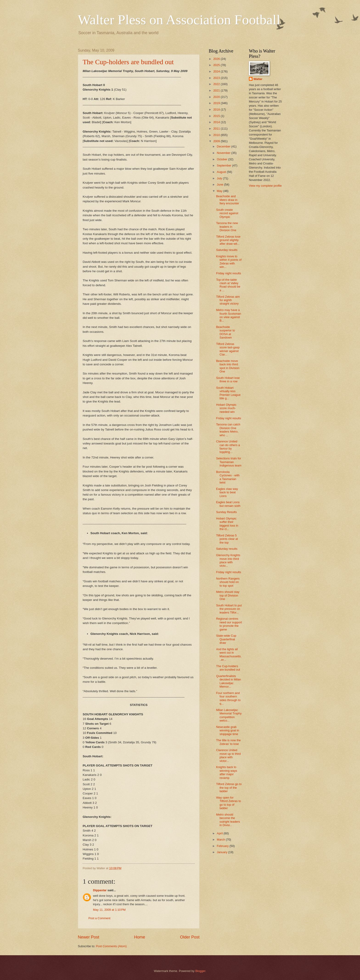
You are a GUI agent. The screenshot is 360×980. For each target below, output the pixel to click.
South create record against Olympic (227, 213)
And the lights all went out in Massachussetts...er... (229, 654)
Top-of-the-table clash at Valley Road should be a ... (228, 285)
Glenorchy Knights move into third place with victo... (228, 560)
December (224, 146)
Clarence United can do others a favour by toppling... (228, 447)
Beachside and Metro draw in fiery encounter (228, 200)
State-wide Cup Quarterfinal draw (226, 639)
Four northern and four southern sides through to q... (228, 698)
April (220, 833)
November (224, 153)
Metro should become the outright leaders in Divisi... (228, 820)
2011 (217, 129)
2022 (217, 84)
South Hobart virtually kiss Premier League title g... (228, 393)
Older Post (190, 937)
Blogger (200, 971)
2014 (217, 122)
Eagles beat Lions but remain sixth (228, 504)
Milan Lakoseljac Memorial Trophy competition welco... (229, 715)
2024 (217, 71)
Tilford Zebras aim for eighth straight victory (228, 300)
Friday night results (229, 273)
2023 (217, 78)
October (222, 159)
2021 (217, 90)
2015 (217, 116)
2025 (217, 65)
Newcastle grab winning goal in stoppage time (228, 730)
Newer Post (89, 937)
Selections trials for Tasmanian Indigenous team (229, 462)
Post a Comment (99, 918)
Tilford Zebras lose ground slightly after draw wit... (228, 240)
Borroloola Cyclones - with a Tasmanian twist (228, 477)
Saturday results (227, 250)
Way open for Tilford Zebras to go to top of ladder (228, 803)
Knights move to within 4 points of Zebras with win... (229, 262)
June (220, 185)
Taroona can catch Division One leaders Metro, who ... (228, 430)
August (222, 172)
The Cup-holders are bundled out (128, 62)
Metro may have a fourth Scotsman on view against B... (229, 315)
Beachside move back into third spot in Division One (228, 366)
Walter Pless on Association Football (179, 20)
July (220, 178)
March (221, 840)
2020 (217, 97)
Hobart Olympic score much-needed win (226, 408)
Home (140, 937)
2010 (217, 135)
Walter (258, 79)
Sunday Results (226, 512)
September (224, 165)
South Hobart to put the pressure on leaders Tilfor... (229, 609)
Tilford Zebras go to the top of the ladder (229, 788)
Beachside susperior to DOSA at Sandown (225, 332)
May (220, 191)
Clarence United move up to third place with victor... (228, 755)
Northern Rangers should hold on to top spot (228, 582)
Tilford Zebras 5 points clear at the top (227, 539)
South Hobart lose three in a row (228, 380)
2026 (217, 59)
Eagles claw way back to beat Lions (227, 492)
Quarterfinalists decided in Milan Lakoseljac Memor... (228, 681)
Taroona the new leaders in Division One (227, 227)
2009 (217, 141)
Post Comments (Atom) (111, 946)
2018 (217, 110)
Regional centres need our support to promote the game (229, 624)
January (222, 852)
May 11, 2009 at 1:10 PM (109, 910)
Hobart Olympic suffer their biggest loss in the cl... (227, 524)
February (223, 846)
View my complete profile (265, 186)
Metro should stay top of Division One (228, 595)
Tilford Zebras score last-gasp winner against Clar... (228, 349)
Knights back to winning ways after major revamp (227, 772)
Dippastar (100, 890)
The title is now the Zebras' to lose (228, 742)
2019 (217, 103)
